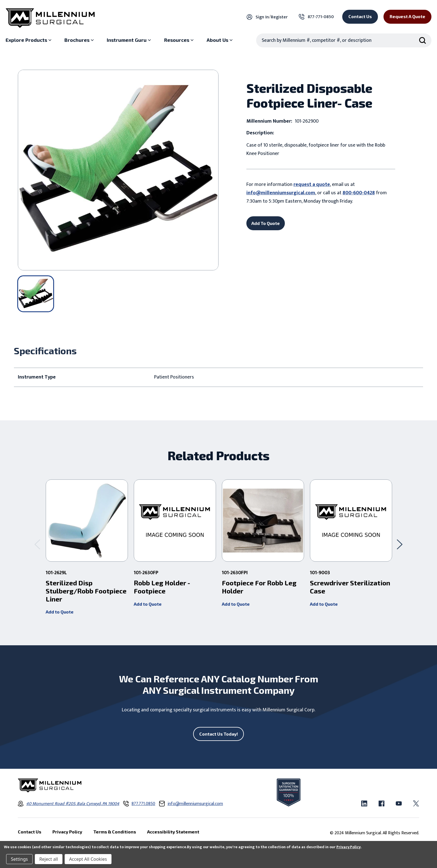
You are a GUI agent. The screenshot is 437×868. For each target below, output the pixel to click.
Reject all (49, 859)
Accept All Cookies (88, 859)
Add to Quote (60, 612)
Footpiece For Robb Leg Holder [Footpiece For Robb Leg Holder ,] (259, 587)
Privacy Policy (349, 847)
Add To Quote (266, 223)
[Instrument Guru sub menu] (129, 40)
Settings (19, 859)
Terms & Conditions (115, 832)
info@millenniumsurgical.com (281, 193)
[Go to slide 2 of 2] (37, 544)
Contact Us (360, 16)
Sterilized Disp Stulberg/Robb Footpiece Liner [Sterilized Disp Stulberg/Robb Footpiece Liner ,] (86, 591)
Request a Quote (407, 16)
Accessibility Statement (173, 832)
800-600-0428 (359, 193)
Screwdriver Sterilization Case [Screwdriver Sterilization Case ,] (350, 587)
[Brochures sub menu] (80, 40)
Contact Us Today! (219, 734)
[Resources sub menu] (179, 40)
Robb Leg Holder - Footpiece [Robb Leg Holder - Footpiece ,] (162, 587)
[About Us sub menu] (220, 40)
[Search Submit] (423, 40)
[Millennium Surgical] (50, 18)
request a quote (312, 185)
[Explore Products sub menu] (29, 40)
